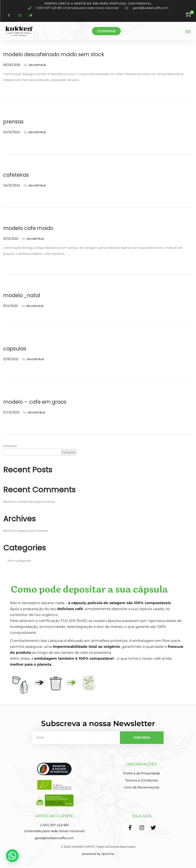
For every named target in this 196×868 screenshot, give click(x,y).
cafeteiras (16, 175)
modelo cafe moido (28, 228)
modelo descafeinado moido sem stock (54, 54)
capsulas (15, 349)
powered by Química (98, 854)
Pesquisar (10, 446)
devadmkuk (37, 65)
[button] (12, 856)
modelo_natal (22, 295)
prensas (13, 122)
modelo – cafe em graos (35, 402)
